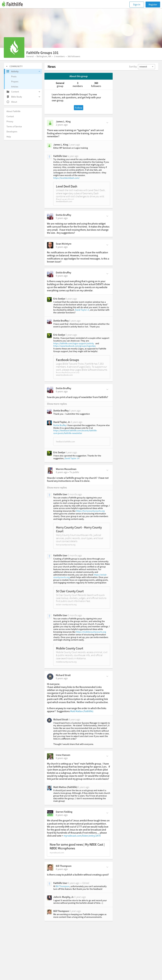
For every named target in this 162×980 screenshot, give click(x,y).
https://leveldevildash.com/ (66, 178)
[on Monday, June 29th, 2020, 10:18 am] (62, 758)
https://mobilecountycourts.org (91, 632)
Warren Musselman (66, 469)
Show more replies (57, 404)
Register (153, 4)
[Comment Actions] (107, 122)
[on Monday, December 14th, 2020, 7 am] (62, 472)
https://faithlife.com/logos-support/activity (74, 343)
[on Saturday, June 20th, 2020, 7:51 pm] (62, 815)
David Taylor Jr (82, 310)
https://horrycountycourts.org (90, 511)
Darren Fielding (64, 812)
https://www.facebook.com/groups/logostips (75, 346)
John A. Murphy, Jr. (64, 897)
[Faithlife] (14, 5)
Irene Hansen (63, 755)
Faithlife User (60, 156)
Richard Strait (63, 675)
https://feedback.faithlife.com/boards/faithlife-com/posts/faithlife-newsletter (75, 432)
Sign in (137, 4)
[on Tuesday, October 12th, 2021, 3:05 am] (62, 247)
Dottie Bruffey (64, 215)
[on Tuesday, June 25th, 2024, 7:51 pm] (62, 125)
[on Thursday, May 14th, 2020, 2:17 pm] (62, 869)
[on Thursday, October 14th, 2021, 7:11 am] (62, 218)
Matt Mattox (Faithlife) (82, 711)
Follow (79, 108)
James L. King (63, 121)
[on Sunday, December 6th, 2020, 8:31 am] (62, 678)
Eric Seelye (59, 299)
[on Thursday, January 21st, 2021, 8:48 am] (62, 276)
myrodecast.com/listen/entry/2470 (82, 836)
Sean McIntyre (64, 244)
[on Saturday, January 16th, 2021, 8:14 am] (62, 391)
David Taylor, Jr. (62, 422)
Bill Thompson (64, 866)
